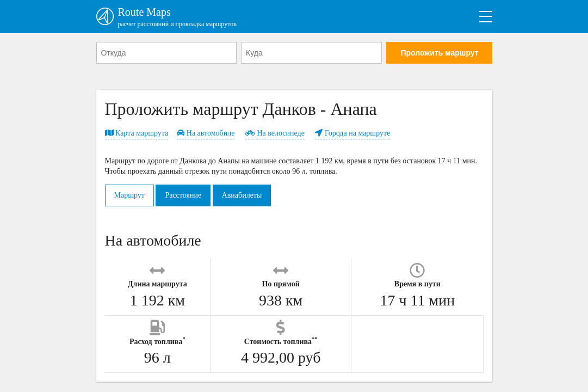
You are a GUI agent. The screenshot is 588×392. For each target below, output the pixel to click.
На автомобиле (206, 133)
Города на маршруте (352, 133)
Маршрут (129, 195)
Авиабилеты (242, 195)
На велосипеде (275, 133)
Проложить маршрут (439, 53)
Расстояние (183, 195)
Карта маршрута (137, 133)
